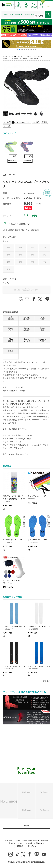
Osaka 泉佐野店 (26, 318)
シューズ (15, 58)
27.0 (9, 255)
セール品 (7, 126)
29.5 (20, 262)
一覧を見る (46, 681)
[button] (18, 50)
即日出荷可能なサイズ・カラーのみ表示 (22, 230)
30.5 (44, 262)
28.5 (44, 255)
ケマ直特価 (8, 122)
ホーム (5, 56)
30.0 (32, 262)
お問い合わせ (32, 846)
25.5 (20, 248)
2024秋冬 (36, 122)
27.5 (20, 255)
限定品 (44, 122)
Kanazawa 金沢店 (42, 340)
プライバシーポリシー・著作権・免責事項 (32, 840)
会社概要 (9, 840)
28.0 (32, 255)
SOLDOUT (12, 161)
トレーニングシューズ (34, 56)
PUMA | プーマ (17, 56)
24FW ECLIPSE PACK (22, 122)
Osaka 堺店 (42, 329)
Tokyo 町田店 (11, 340)
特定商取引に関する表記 (35, 843)
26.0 (32, 248)
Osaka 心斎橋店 (26, 329)
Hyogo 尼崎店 (11, 329)
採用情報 (20, 846)
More (26, 826)
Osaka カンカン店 (26, 340)
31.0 (9, 269)
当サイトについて (16, 843)
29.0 (9, 262)
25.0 (9, 248)
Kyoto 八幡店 (42, 318)
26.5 (44, 248)
